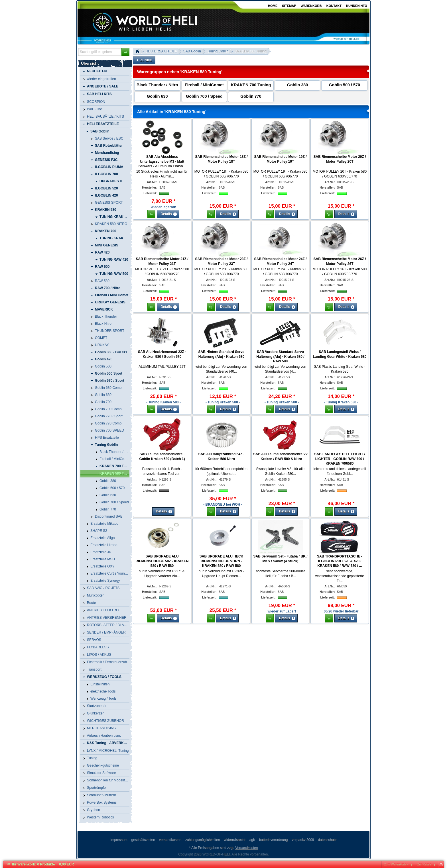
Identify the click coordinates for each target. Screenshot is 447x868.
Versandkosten (246, 848)
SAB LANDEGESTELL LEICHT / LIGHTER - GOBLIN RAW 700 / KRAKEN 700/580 (340, 459)
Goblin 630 (157, 96)
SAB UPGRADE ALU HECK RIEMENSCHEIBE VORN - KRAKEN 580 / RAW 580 (222, 561)
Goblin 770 (251, 96)
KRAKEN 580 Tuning (251, 51)
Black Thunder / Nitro (157, 85)
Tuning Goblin (218, 51)
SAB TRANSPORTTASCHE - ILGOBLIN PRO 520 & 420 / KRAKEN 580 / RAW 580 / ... (340, 561)
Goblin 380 (298, 85)
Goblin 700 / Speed (204, 96)
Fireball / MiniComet (204, 85)
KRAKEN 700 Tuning (251, 85)
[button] (125, 52)
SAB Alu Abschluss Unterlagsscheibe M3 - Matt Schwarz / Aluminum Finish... (162, 162)
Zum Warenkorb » (396, 864)
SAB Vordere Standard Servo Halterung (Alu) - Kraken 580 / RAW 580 (280, 357)
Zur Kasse (424, 864)
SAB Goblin (192, 51)
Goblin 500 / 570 (344, 85)
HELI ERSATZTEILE (161, 51)
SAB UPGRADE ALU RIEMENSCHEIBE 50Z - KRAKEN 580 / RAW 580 (162, 561)
